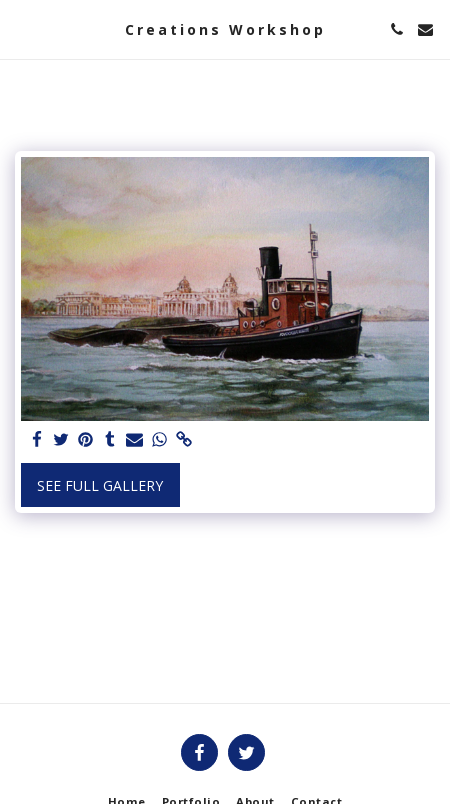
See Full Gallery (100, 485)
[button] (22, 28)
